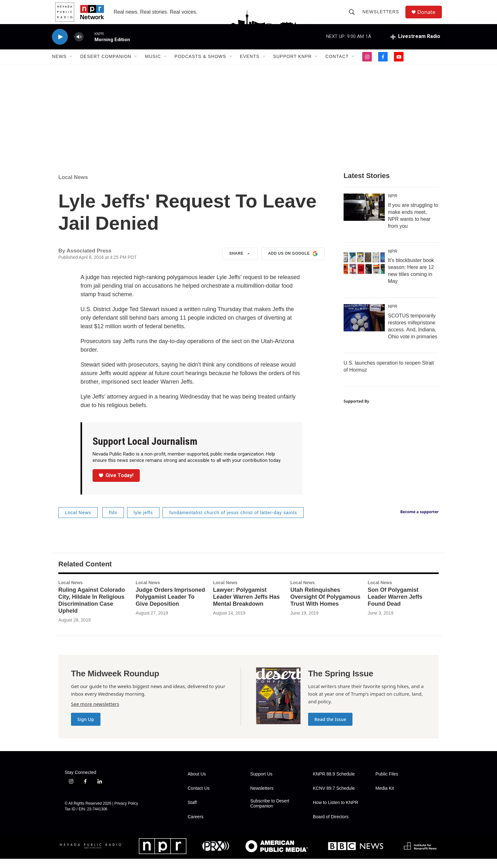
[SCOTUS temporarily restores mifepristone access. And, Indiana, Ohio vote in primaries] (364, 327)
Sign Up (86, 728)
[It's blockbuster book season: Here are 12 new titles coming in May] (364, 272)
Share (240, 263)
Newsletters (383, 16)
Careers (196, 826)
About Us (197, 783)
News (59, 66)
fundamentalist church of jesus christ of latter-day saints (233, 522)
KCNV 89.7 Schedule (334, 798)
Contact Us (199, 798)
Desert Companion (106, 66)
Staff (192, 812)
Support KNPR (293, 66)
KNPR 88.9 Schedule (334, 783)
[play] (60, 46)
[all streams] (415, 46)
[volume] (79, 46)
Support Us (261, 783)
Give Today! (116, 485)
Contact (337, 66)
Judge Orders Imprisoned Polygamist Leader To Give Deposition (170, 606)
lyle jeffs (143, 522)
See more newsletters (95, 713)
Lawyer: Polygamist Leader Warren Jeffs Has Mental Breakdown (246, 606)
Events (250, 66)
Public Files (387, 783)
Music (153, 66)
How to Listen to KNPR (336, 812)
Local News (73, 186)
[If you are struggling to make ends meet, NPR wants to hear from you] (364, 216)
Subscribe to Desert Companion (270, 813)
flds (113, 522)
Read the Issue (330, 728)
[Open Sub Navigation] (71, 66)
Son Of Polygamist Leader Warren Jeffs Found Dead (395, 606)
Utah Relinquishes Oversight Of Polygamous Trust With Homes (325, 606)
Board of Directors (331, 826)
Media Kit (385, 798)
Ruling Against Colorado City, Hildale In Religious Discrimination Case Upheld (92, 610)
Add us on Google (293, 263)
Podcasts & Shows (200, 66)
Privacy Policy (126, 813)
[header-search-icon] (354, 16)
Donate (429, 17)
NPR (393, 205)
